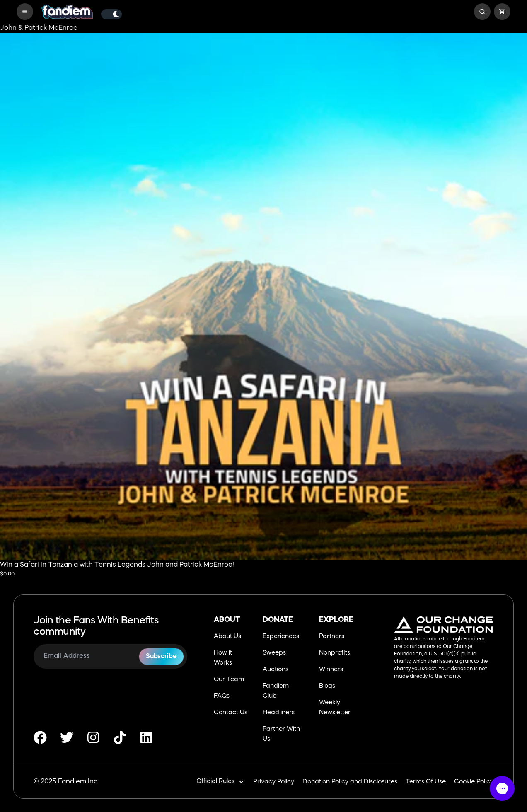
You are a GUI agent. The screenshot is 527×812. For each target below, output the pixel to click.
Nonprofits (335, 653)
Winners (331, 670)
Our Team (229, 680)
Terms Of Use (426, 782)
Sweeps (274, 653)
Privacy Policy (274, 782)
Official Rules (221, 782)
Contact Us (231, 713)
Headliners (279, 713)
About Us (227, 637)
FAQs (222, 696)
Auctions (276, 670)
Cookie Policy (474, 782)
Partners (332, 637)
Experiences (281, 637)
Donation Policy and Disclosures (350, 782)
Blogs (327, 686)
